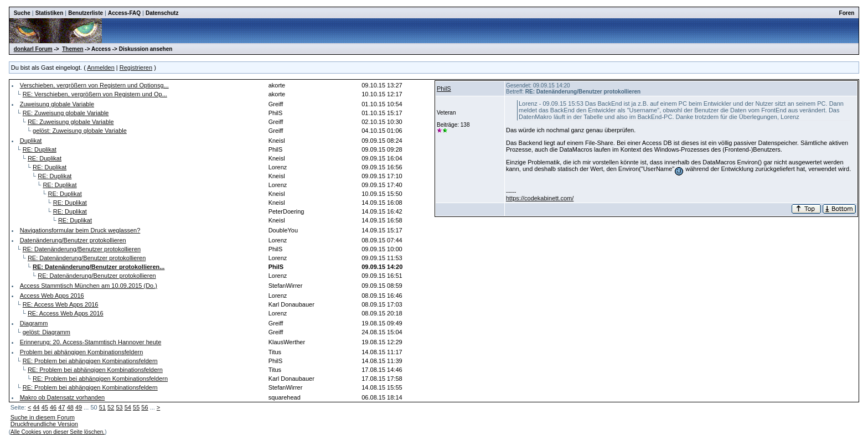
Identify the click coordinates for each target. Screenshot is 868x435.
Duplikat (31, 141)
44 (36, 407)
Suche (22, 13)
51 (102, 407)
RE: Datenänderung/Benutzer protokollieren (82, 249)
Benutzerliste (86, 13)
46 (53, 407)
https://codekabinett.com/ (540, 198)
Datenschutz (162, 13)
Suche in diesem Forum (43, 417)
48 (70, 407)
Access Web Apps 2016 (52, 296)
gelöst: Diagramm (46, 332)
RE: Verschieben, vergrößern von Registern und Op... (95, 94)
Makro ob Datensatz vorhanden (62, 397)
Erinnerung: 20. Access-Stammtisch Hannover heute (91, 342)
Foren (847, 13)
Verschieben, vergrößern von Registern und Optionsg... (94, 85)
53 (119, 407)
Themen (73, 49)
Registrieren (136, 68)
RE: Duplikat (40, 149)
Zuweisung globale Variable (57, 104)
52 (111, 407)
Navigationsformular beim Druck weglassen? (80, 230)
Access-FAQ (124, 13)
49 (79, 407)
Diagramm (34, 323)
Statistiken (50, 13)
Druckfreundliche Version (44, 424)
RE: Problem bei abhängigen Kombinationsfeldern (90, 361)
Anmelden (101, 68)
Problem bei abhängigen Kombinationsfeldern (82, 352)
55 (136, 407)
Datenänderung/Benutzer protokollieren (73, 240)
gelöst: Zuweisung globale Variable (80, 131)
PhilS (444, 89)
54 (128, 407)
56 (144, 407)
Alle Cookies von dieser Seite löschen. (58, 432)
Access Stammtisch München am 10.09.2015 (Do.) (89, 286)
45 (45, 407)
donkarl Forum (33, 49)
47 (61, 407)
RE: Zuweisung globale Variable (66, 113)
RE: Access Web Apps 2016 (61, 304)
